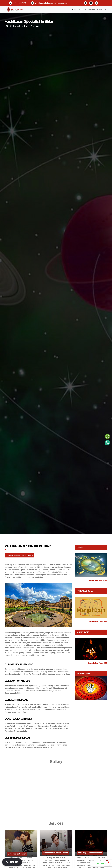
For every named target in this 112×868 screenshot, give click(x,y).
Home (74, 9)
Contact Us (102, 9)
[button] (12, 862)
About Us (82, 9)
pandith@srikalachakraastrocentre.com (50, 3)
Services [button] (92, 9)
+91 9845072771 (17, 3)
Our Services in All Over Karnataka (20, 555)
